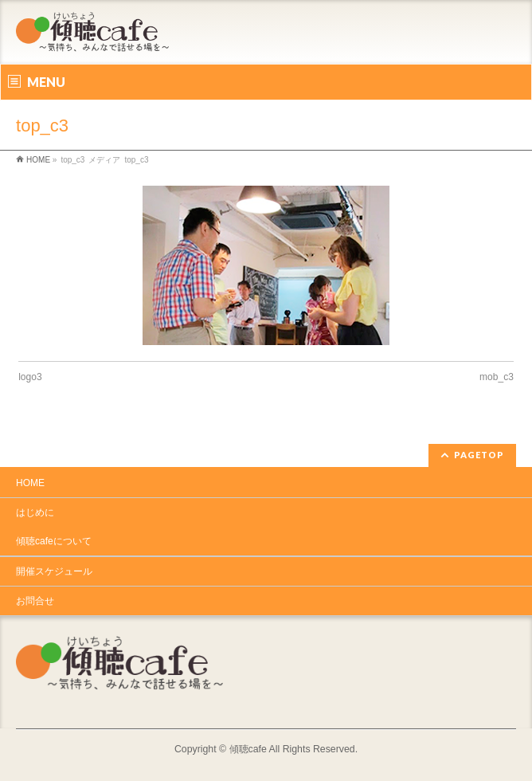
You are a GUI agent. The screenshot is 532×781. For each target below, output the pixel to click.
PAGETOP (479, 455)
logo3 (30, 377)
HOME (30, 483)
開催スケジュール (54, 571)
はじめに (35, 512)
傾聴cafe (248, 749)
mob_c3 (497, 377)
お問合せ (35, 601)
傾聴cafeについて (54, 541)
